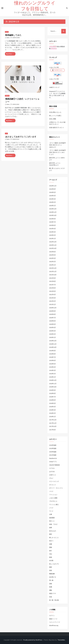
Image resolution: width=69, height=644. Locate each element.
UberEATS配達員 (54, 465)
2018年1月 (52, 417)
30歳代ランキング (54, 87)
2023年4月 (52, 229)
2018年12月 (53, 380)
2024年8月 (52, 189)
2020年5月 (52, 324)
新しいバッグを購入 (55, 116)
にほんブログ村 (54, 67)
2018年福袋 (53, 445)
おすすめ (52, 472)
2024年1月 (52, 206)
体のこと (52, 521)
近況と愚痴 (53, 119)
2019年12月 (53, 341)
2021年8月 (52, 281)
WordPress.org (54, 625)
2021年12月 (53, 268)
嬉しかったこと (54, 537)
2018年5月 (52, 403)
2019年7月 (52, 357)
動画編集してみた (13, 35)
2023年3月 (52, 232)
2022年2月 (52, 262)
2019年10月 (53, 347)
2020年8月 (52, 314)
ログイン (52, 616)
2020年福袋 (53, 452)
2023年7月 (52, 222)
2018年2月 (52, 413)
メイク (51, 508)
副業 (51, 528)
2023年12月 (53, 209)
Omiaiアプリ (53, 462)
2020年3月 (52, 331)
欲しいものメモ (54, 564)
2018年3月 (52, 410)
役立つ (51, 541)
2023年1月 (52, 238)
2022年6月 (52, 252)
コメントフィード (55, 622)
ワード (51, 511)
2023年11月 (53, 212)
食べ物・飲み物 (54, 600)
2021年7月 (52, 285)
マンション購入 (54, 504)
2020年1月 (52, 337)
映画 (51, 557)
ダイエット (53, 485)
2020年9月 (52, 311)
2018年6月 (52, 400)
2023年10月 (53, 215)
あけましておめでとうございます (21, 137)
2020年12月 (53, 308)
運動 (51, 590)
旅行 (51, 551)
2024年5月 (52, 192)
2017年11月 (53, 423)
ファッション (53, 495)
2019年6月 (52, 360)
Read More (10, 54)
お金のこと (53, 475)
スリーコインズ (54, 481)
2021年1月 (52, 304)
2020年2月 (52, 334)
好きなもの (53, 531)
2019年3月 (52, 370)
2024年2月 (52, 202)
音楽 (51, 597)
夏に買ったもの (54, 168)
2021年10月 (53, 275)
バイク (51, 491)
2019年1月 (52, 377)
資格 (51, 584)
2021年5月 (52, 291)
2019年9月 (52, 351)
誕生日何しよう (54, 158)
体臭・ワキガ (53, 524)
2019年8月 (52, 354)
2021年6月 (52, 288)
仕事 (51, 514)
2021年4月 (52, 294)
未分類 (51, 560)
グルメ (51, 478)
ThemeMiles (61, 640)
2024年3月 (52, 199)
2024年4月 (52, 196)
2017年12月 (53, 420)
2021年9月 (52, 278)
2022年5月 (52, 255)
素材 (51, 567)
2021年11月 (53, 271)
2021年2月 (52, 301)
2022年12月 (53, 242)
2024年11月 (53, 186)
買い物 (7, 32)
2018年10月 (53, 387)
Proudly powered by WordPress (33, 640)
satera (8, 38)
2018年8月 (52, 393)
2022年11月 (53, 245)
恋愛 (51, 544)
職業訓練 (7, 96)
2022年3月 (52, 258)
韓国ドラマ (53, 593)
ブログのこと (53, 501)
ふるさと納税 (53, 498)
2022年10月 (53, 248)
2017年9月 (52, 430)
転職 (51, 587)
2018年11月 (53, 384)
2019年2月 (52, 374)
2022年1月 (52, 265)
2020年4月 (52, 327)
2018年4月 (52, 407)
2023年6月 (52, 225)
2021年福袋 (53, 455)
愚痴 (51, 547)
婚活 (51, 534)
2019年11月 (53, 344)
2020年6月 (52, 321)
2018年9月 (52, 390)
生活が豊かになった (55, 112)
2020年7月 (52, 318)
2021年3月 (52, 298)
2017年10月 (53, 426)
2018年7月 (52, 397)
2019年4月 (52, 367)
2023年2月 (52, 235)
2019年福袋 (53, 448)
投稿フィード (53, 619)
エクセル (52, 468)
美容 (51, 570)
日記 (6, 133)
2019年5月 (52, 364)
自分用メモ (53, 577)
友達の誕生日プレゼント (57, 127)
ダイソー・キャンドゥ (56, 488)
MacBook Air (53, 458)
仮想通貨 (52, 518)
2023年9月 (52, 219)
